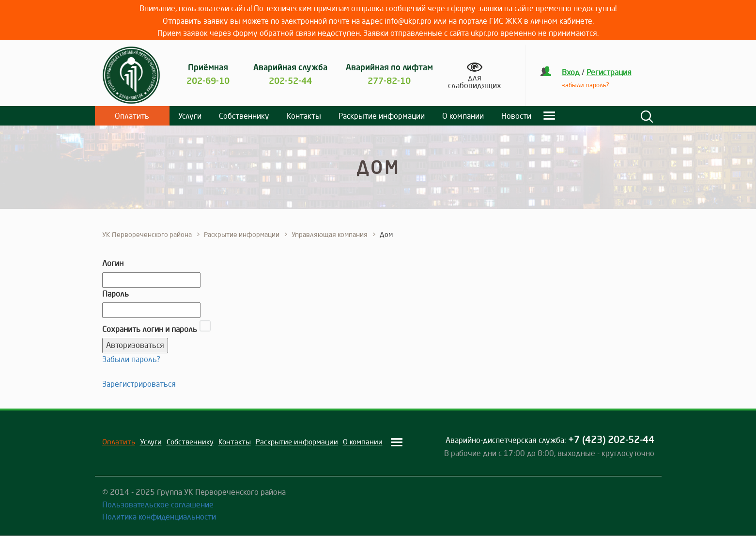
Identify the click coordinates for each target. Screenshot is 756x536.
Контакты (304, 116)
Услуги (190, 116)
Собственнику (244, 116)
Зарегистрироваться (139, 384)
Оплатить (132, 116)
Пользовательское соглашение (158, 504)
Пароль (116, 294)
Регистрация (609, 72)
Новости (516, 116)
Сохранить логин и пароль (150, 329)
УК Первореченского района (147, 235)
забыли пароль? (586, 85)
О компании (463, 116)
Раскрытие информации (382, 116)
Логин (113, 263)
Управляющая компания (330, 235)
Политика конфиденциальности (159, 517)
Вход (571, 72)
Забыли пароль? (131, 359)
